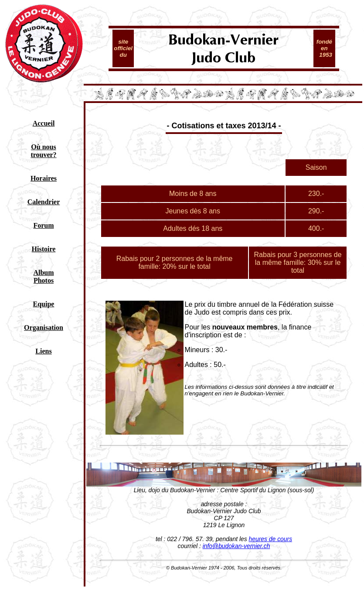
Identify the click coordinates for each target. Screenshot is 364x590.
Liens (43, 351)
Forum (43, 225)
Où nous (43, 147)
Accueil (44, 123)
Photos (44, 280)
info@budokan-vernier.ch (236, 546)
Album (43, 273)
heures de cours (271, 539)
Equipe (44, 304)
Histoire (44, 249)
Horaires (44, 178)
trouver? (43, 155)
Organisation (44, 328)
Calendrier (44, 202)
